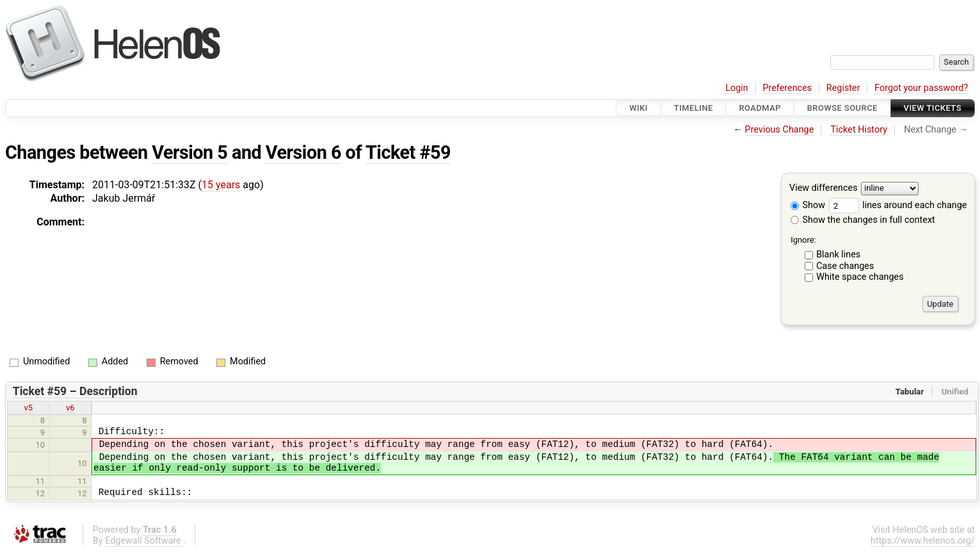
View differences (823, 189)
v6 (70, 408)
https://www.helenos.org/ (923, 541)
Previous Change (780, 130)
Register (843, 88)
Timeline (694, 108)
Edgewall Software (143, 541)
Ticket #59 (408, 152)
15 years (221, 185)
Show (808, 205)
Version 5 (189, 152)
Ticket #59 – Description (75, 391)
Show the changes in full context (863, 220)
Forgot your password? (921, 88)
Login (737, 88)
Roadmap (760, 108)
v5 (28, 408)
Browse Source (842, 108)
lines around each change (898, 205)
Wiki (639, 108)
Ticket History (859, 130)
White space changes (860, 277)
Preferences (787, 88)
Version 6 (303, 152)
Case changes (845, 266)
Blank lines (838, 255)
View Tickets (933, 108)
